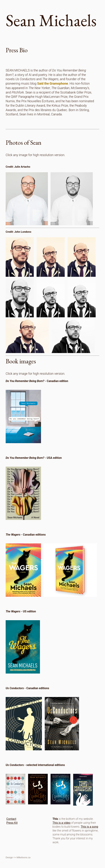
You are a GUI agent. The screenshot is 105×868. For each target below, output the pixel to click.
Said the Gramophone (53, 83)
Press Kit (12, 823)
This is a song (89, 827)
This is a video (62, 823)
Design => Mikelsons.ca (18, 857)
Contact (11, 819)
